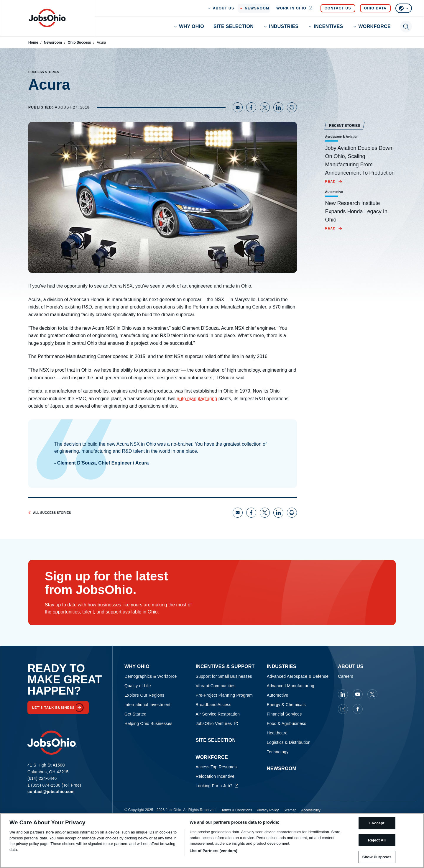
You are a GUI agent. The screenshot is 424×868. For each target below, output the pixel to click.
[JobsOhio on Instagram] (343, 709)
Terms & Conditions (237, 810)
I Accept (377, 823)
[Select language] (404, 8)
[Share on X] (265, 107)
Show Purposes (377, 857)
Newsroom (53, 42)
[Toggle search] (406, 27)
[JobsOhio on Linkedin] (343, 694)
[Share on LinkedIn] (278, 107)
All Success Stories (50, 513)
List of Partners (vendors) (213, 851)
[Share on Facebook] (251, 107)
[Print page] (292, 107)
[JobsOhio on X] (372, 694)
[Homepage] (47, 18)
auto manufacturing (197, 399)
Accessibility (311, 810)
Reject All (377, 840)
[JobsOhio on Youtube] (358, 694)
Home (33, 42)
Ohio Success (79, 42)
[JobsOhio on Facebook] (358, 709)
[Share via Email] (238, 107)
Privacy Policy (268, 810)
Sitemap (290, 810)
